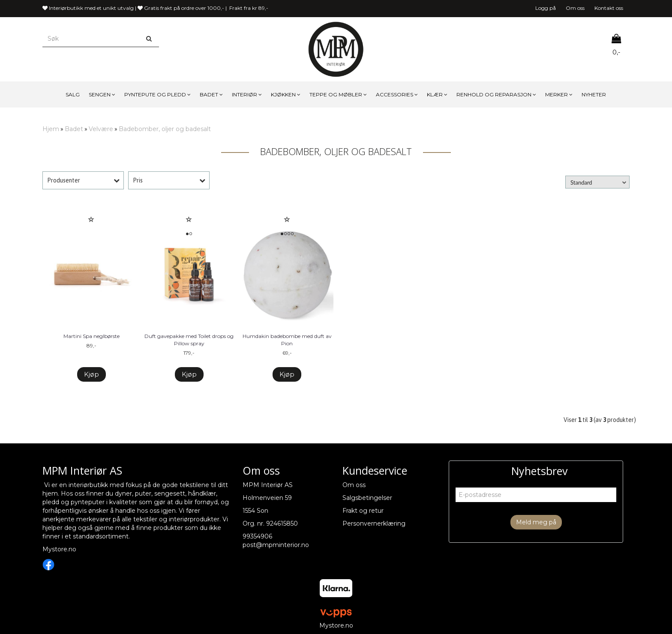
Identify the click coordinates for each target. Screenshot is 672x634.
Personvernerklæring (374, 523)
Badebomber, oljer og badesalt (165, 129)
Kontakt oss (609, 8)
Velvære (101, 129)
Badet (74, 129)
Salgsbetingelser (367, 498)
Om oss (575, 8)
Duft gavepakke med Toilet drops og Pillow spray (189, 340)
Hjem (51, 129)
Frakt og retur (363, 511)
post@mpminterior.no (276, 545)
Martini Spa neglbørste (91, 336)
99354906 (257, 536)
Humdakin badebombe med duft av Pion (287, 340)
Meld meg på (536, 522)
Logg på (546, 8)
